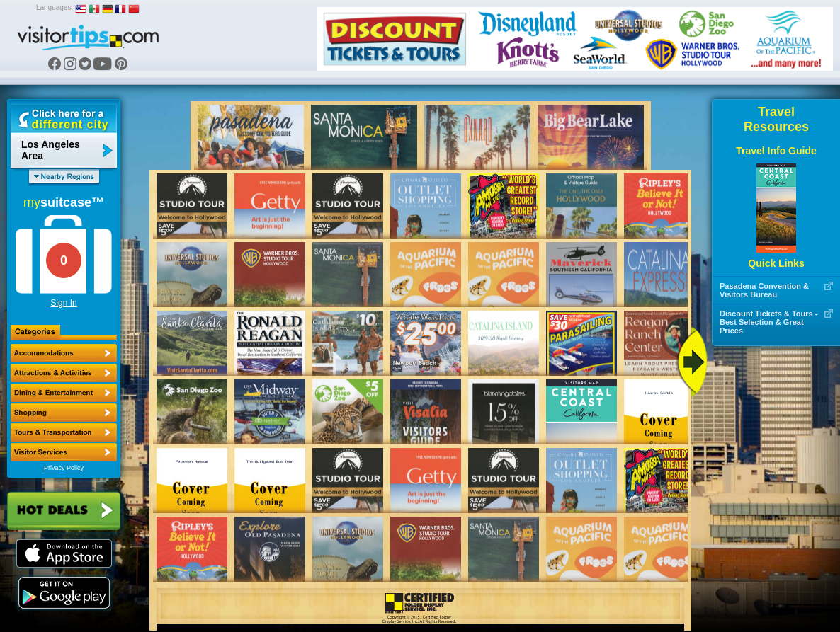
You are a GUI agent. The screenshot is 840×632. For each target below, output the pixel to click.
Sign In (63, 303)
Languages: (55, 7)
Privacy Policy (64, 468)
